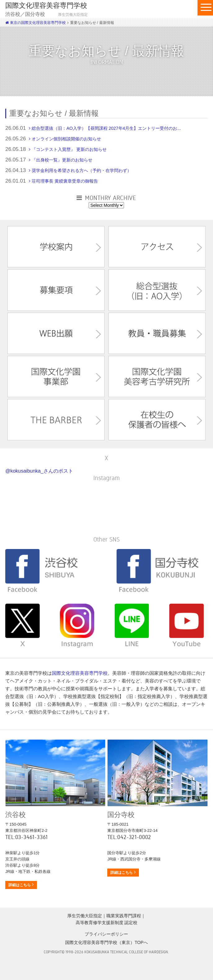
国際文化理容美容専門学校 (80, 673)
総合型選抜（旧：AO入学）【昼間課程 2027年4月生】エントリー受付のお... (106, 128)
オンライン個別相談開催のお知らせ (66, 139)
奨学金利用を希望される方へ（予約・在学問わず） (82, 170)
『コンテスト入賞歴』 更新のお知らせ (69, 149)
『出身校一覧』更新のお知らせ (62, 160)
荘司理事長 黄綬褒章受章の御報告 (65, 181)
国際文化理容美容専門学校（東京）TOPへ (106, 942)
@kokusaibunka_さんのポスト (39, 471)
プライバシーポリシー (106, 934)
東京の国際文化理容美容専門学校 (35, 23)
